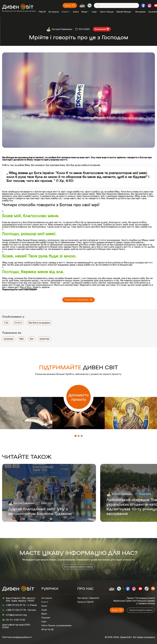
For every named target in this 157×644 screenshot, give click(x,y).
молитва (44, 339)
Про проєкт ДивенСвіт (88, 598)
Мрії (22, 339)
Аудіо (44, 610)
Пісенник (46, 618)
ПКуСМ (42, 12)
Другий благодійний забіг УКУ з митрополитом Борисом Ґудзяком (40, 511)
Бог (32, 339)
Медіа (85, 12)
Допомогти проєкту (79, 397)
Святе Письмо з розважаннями (56, 625)
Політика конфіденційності (17, 637)
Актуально (54, 12)
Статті (66, 12)
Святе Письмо (107, 12)
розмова (9, 339)
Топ (6, 323)
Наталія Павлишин (62, 29)
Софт (94, 12)
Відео (44, 614)
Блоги (76, 12)
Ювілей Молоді (124, 12)
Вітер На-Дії (47, 629)
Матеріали (140, 12)
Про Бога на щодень (39, 323)
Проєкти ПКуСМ (85, 602)
